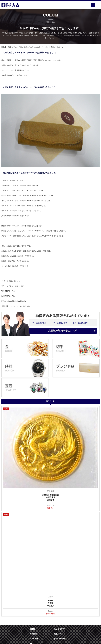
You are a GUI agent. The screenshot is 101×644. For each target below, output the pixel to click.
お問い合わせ (59, 639)
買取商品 (33, 634)
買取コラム (12, 47)
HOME (4, 47)
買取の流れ (34, 639)
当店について (59, 629)
